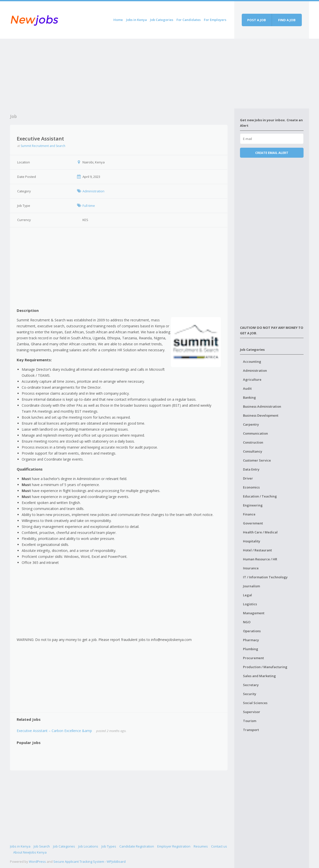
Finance (249, 514)
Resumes (201, 846)
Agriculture (252, 379)
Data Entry (251, 469)
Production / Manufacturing (265, 667)
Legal (247, 595)
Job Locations (88, 846)
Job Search (42, 846)
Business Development (261, 415)
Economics (251, 487)
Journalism (251, 586)
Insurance (251, 568)
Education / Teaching (260, 496)
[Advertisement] (122, 74)
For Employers (215, 20)
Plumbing (251, 649)
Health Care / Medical (260, 532)
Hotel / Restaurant (257, 550)
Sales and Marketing (259, 676)
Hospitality (252, 541)
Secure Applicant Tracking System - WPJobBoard (89, 862)
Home (118, 20)
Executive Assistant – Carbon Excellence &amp (54, 731)
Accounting (252, 362)
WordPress (37, 862)
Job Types (109, 846)
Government (253, 523)
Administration (255, 371)
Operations (252, 631)
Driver (248, 478)
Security (250, 694)
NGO (247, 622)
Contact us (219, 846)
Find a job (287, 20)
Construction (253, 442)
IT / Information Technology (265, 577)
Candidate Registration (137, 846)
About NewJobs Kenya (30, 852)
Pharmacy (251, 640)
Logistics (250, 604)
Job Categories (162, 20)
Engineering (253, 505)
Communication (255, 433)
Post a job (257, 20)
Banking (249, 397)
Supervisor (252, 712)
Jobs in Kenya (136, 20)
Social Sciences (255, 703)
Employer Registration (174, 846)
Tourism (250, 721)
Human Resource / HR (260, 559)
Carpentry (251, 424)
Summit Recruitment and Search (43, 146)
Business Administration (262, 406)
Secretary (251, 685)
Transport (251, 730)
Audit (247, 388)
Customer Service (257, 460)
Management (254, 613)
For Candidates (189, 20)
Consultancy (253, 451)
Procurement (253, 658)
